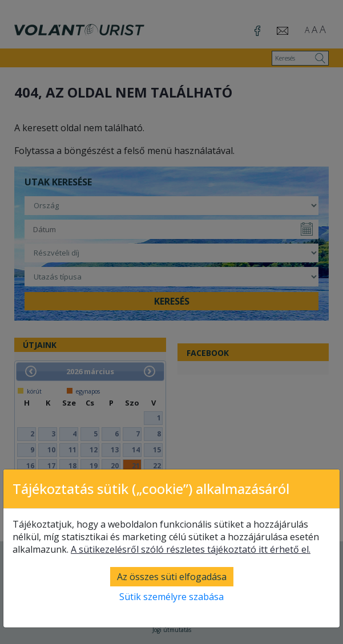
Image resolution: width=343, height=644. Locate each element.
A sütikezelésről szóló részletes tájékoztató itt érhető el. (191, 549)
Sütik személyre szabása (172, 597)
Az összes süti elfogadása (172, 577)
